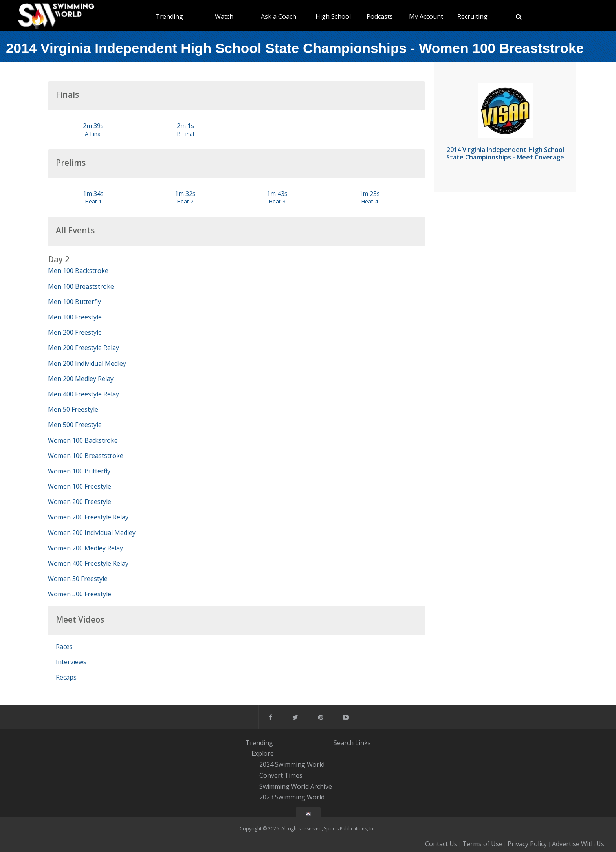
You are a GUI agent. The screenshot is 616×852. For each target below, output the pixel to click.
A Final (93, 134)
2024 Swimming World (292, 764)
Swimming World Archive (296, 786)
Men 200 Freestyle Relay (83, 348)
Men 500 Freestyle (75, 425)
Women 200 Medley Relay (85, 548)
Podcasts (380, 16)
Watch (224, 16)
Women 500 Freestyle (80, 594)
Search (344, 743)
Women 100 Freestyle (80, 486)
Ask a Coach (279, 16)
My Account (426, 16)
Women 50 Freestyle (78, 579)
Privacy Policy (527, 844)
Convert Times (281, 775)
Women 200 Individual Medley (92, 533)
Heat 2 (185, 201)
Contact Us (441, 844)
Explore (263, 754)
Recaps (66, 677)
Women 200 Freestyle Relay (88, 517)
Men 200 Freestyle (75, 332)
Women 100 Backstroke (83, 440)
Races (64, 647)
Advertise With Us (578, 844)
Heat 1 (93, 201)
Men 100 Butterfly (74, 302)
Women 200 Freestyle (80, 502)
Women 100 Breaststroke (86, 456)
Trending (169, 16)
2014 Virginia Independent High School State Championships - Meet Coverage (505, 153)
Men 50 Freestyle (73, 409)
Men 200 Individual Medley (87, 363)
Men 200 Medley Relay (81, 379)
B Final (185, 134)
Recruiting (472, 16)
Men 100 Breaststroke (81, 286)
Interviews (71, 662)
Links (363, 743)
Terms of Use (482, 844)
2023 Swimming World (292, 797)
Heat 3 (277, 201)
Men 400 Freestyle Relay (83, 394)
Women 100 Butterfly (79, 471)
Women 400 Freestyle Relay (88, 563)
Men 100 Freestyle (75, 317)
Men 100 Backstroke (78, 271)
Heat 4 (369, 201)
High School (333, 16)
